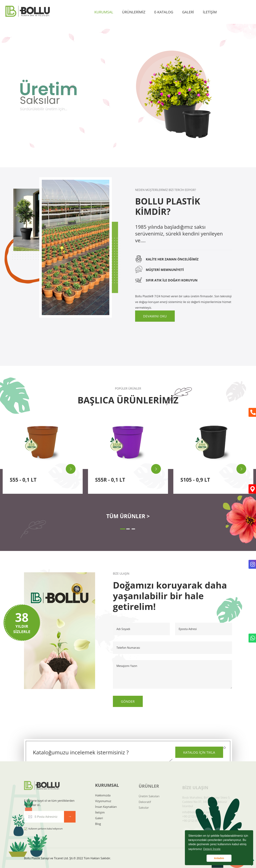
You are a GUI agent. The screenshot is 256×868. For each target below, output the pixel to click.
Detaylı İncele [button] (212, 849)
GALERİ (188, 12)
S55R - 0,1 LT (110, 480)
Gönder (128, 701)
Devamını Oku (155, 316)
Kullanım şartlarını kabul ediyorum (43, 832)
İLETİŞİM (210, 12)
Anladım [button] (219, 858)
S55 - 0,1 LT (23, 480)
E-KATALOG (164, 12)
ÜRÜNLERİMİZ (134, 12)
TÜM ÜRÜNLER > (128, 516)
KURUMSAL (104, 12)
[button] (123, 529)
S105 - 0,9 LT (195, 480)
